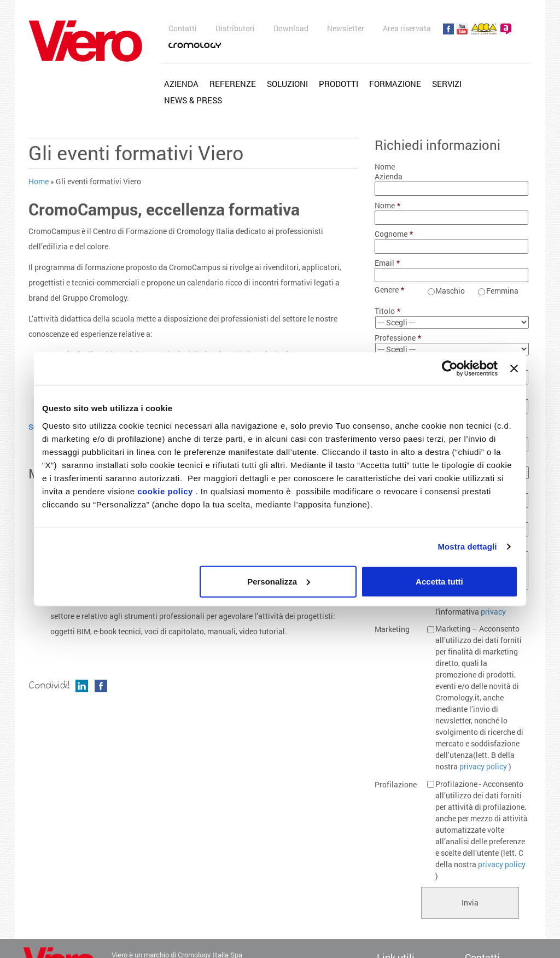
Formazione (395, 84)
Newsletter (346, 28)
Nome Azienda (389, 172)
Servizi (447, 84)
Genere (389, 290)
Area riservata (407, 28)
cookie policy (165, 491)
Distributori (235, 28)
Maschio (450, 291)
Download (291, 28)
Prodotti (339, 84)
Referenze (233, 84)
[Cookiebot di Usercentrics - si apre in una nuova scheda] (450, 369)
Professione (397, 338)
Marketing (392, 629)
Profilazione (396, 785)
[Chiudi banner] (514, 369)
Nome (387, 206)
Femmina (502, 291)
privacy (493, 612)
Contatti (183, 28)
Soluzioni (287, 84)
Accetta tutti (439, 581)
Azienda (181, 84)
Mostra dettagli (467, 547)
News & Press (193, 100)
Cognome (394, 234)
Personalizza (279, 581)
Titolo (387, 311)
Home (39, 181)
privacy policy (483, 766)
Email (387, 263)
